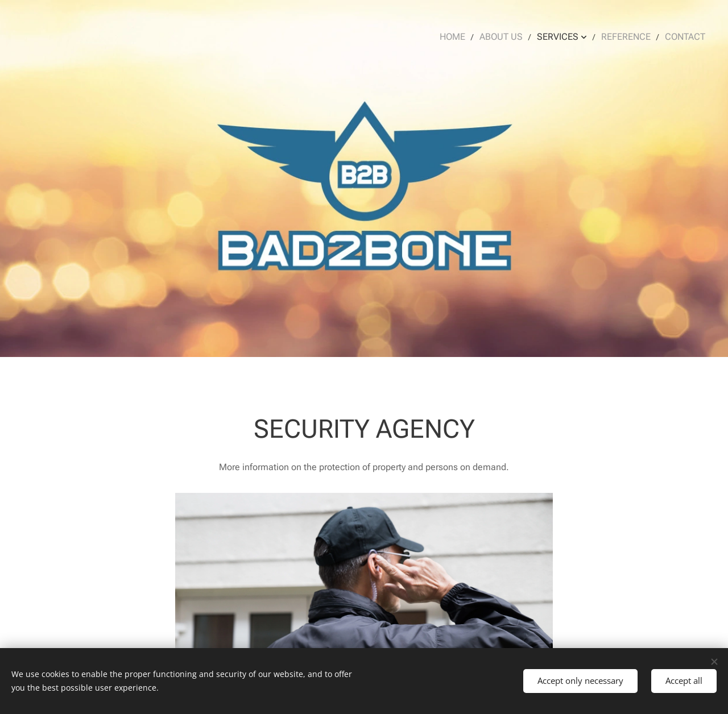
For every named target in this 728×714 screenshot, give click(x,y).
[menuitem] (466, 37)
